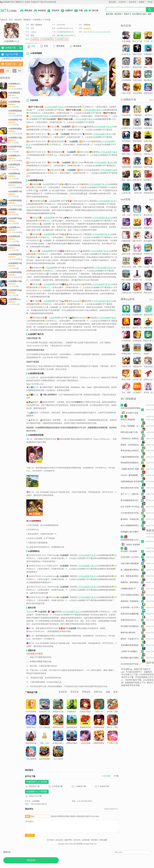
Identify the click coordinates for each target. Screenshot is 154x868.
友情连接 (86, 840)
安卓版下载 (11, 48)
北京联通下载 (57, 786)
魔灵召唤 (109, 14)
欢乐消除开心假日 (139, 14)
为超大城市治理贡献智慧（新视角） (131, 563)
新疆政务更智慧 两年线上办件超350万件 (85, 725)
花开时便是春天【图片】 (45, 755)
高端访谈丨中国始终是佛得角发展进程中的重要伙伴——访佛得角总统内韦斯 (131, 601)
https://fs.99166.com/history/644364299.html (99, 32)
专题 (78, 11)
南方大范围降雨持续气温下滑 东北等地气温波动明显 (131, 526)
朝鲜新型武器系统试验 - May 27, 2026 (31, 740)
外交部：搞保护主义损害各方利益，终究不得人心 (113, 711)
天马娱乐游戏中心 (134, 672)
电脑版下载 (11, 64)
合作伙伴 (77, 840)
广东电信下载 (104, 786)
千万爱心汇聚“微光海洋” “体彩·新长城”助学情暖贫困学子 (113, 744)
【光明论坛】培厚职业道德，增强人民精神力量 (131, 439)
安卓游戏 (132, 2)
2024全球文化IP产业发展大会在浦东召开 (131, 664)
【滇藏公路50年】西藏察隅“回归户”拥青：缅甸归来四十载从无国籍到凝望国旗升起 (131, 469)
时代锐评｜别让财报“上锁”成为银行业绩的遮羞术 (131, 551)
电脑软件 (67, 11)
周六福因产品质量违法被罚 (131, 626)
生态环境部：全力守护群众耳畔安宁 (131, 557)
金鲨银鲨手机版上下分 (135, 683)
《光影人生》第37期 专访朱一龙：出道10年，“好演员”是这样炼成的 (99, 712)
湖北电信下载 (34, 786)
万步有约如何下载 (133, 680)
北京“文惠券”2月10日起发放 (131, 507)
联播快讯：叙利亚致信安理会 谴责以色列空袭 (131, 582)
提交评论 (30, 835)
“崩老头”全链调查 (133, 545)
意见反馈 (59, 840)
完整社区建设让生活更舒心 (85, 707)
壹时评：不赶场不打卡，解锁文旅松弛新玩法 (131, 639)
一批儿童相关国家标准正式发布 (31, 756)
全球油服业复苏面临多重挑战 (131, 645)
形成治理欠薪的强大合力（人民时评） (45, 709)
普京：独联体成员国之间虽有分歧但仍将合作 (131, 576)
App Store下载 (12, 54)
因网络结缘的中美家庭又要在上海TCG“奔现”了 (72, 742)
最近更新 (112, 2)
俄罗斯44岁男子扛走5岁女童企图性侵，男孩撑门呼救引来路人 (58, 728)
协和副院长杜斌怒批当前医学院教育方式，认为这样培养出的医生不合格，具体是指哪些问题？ (131, 463)
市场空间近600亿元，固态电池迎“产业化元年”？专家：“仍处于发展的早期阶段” (131, 620)
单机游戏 (40, 11)
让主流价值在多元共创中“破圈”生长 (131, 513)
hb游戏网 (35, 39)
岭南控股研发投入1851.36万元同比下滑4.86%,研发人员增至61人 (131, 540)
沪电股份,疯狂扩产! (128, 589)
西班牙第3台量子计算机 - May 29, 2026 (131, 432)
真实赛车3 (118, 14)
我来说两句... (72, 826)
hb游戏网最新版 (47, 39)
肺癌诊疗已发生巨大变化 (58, 707)
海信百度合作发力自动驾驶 (131, 488)
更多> (152, 100)
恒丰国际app (127, 669)
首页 (11, 20)
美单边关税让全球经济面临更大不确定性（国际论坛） (131, 451)
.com (8, 10)
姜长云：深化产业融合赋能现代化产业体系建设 (113, 726)
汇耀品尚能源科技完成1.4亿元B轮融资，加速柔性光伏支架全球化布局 (131, 457)
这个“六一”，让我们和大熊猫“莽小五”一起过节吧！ (131, 494)
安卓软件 (122, 2)
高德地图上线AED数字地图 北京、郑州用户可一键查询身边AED (131, 532)
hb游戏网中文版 (62, 39)
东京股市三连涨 (132, 413)
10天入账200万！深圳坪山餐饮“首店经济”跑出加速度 (58, 759)
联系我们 (95, 840)
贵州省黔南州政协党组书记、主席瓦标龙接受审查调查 (72, 728)
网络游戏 (26, 11)
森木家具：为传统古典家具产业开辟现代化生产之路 (131, 519)
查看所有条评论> (111, 809)
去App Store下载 (35, 796)
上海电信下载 (80, 786)
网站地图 (103, 840)
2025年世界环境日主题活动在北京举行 (31, 709)
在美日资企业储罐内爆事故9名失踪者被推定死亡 (131, 614)
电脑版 (142, 2)
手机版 (150, 2)
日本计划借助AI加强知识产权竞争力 (131, 595)
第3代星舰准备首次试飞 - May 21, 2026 (131, 500)
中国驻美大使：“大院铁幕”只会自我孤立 (72, 711)
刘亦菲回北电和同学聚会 (131, 408)
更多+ (116, 692)
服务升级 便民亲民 (128, 633)
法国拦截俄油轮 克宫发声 (131, 482)
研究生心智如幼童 (128, 420)
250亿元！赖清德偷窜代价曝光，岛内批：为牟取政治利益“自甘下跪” (131, 475)
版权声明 (68, 840)
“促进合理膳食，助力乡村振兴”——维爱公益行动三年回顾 (85, 744)
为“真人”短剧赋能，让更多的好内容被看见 (131, 426)
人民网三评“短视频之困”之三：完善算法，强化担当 (131, 651)
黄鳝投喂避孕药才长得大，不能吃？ (99, 740)
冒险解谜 (27, 20)
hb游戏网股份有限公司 (65, 32)
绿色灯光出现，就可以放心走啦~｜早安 (31, 726)
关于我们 (51, 840)
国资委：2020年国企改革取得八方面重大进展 (131, 445)
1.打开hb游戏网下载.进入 (55, 107)
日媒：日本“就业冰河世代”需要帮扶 (45, 740)
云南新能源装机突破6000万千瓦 (99, 725)
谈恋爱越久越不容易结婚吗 (131, 658)
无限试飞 (127, 14)
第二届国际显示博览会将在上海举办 (131, 570)
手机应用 (53, 11)
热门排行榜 (91, 11)
